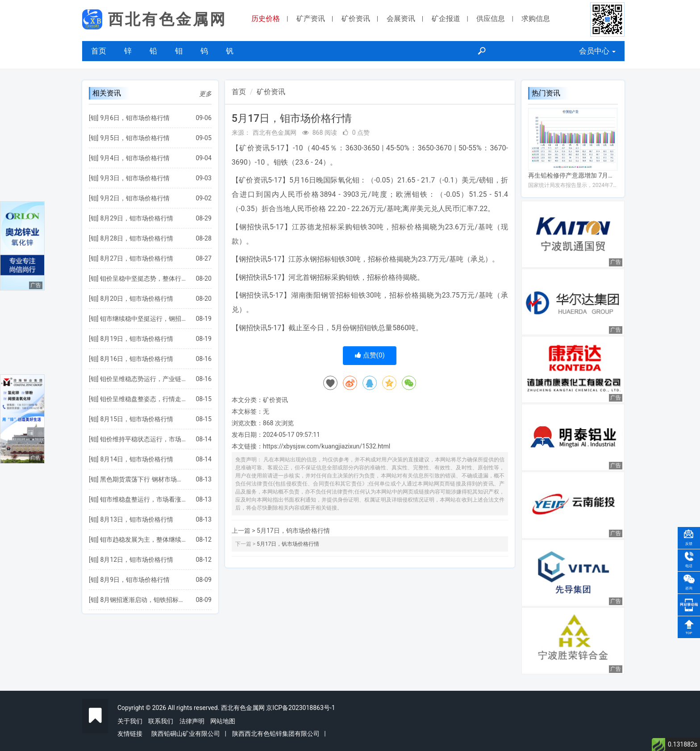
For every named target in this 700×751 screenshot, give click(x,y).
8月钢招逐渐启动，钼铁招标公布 (143, 600)
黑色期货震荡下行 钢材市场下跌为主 (143, 479)
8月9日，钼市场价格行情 (135, 580)
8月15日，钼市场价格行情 (137, 419)
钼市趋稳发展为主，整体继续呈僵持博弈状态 (143, 539)
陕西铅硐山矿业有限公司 (186, 734)
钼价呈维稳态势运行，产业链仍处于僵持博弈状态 (143, 379)
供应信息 (491, 19)
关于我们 (130, 721)
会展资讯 (401, 19)
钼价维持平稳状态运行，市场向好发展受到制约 (143, 439)
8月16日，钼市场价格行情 (137, 359)
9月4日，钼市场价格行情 (135, 158)
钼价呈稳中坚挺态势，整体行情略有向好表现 (143, 278)
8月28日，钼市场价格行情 (137, 238)
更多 (205, 94)
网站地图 (223, 721)
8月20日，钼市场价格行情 (137, 299)
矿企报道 (446, 19)
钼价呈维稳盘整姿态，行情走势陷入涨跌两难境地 (143, 399)
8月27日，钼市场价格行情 (137, 258)
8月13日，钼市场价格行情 (137, 519)
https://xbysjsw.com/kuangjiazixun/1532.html (327, 446)
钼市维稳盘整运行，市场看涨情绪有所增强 (143, 499)
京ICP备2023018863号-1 (300, 708)
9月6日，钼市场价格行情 (135, 118)
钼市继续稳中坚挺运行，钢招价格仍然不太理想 (143, 319)
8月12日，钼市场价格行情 (137, 560)
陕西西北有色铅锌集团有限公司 (276, 734)
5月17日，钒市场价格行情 (288, 544)
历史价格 (266, 19)
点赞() (370, 355)
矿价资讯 (356, 19)
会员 (597, 51)
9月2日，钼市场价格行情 (135, 198)
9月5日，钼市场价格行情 (135, 138)
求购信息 (536, 19)
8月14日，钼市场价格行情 (137, 459)
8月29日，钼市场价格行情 (137, 218)
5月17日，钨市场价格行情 (293, 531)
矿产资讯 (311, 19)
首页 (99, 51)
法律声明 (192, 721)
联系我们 (161, 721)
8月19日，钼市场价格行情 (137, 339)
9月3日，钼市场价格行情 (135, 178)
